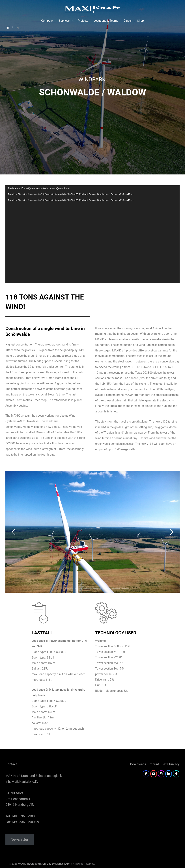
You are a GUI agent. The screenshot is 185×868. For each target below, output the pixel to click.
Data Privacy (171, 764)
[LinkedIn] (169, 774)
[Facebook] (146, 774)
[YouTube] (154, 774)
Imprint (154, 764)
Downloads (138, 764)
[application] (92, 234)
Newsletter (20, 839)
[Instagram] (161, 774)
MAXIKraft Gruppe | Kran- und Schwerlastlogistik (45, 864)
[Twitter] (176, 774)
